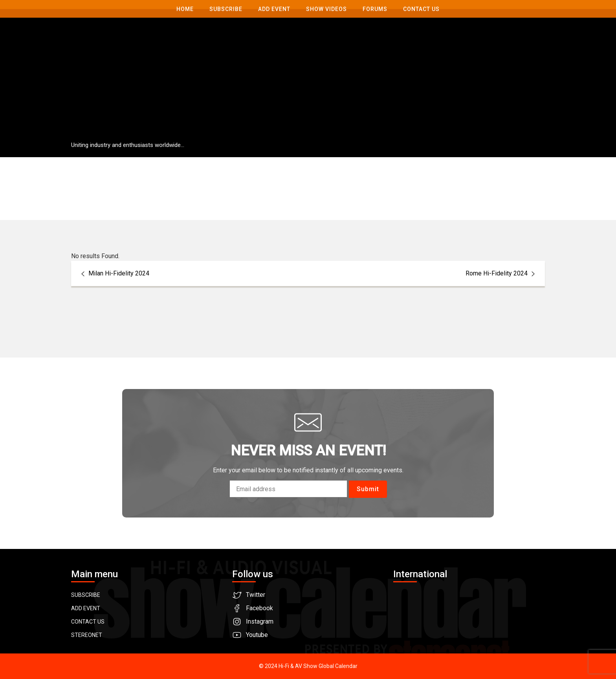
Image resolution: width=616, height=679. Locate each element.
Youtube (257, 635)
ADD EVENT (86, 608)
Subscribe (226, 9)
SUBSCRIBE (86, 595)
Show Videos (326, 9)
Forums (375, 9)
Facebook (259, 608)
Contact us (421, 9)
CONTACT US (88, 622)
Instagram (260, 621)
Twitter (256, 595)
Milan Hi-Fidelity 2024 (114, 273)
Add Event (274, 9)
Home (185, 9)
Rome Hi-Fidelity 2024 (501, 273)
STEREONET (87, 635)
